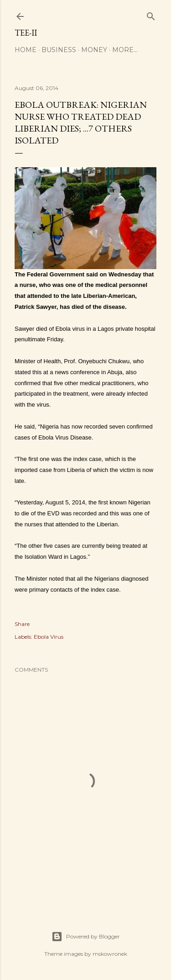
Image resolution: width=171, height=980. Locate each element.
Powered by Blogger (86, 937)
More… (125, 50)
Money (94, 50)
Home (26, 50)
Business (59, 50)
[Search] (151, 14)
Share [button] (22, 624)
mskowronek (110, 954)
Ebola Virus (49, 637)
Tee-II (26, 33)
